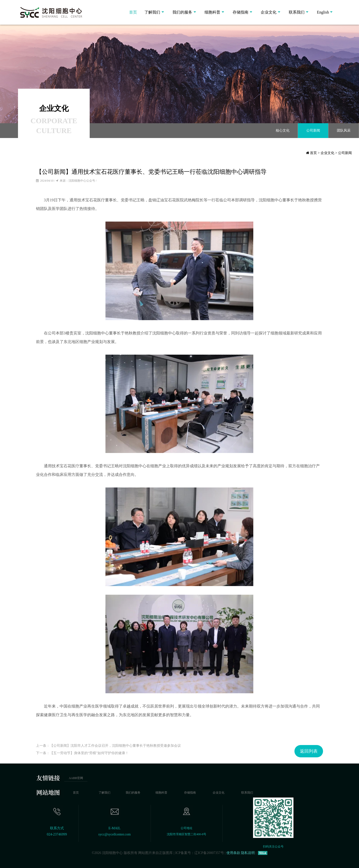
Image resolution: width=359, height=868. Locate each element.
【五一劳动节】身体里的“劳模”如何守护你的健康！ (89, 753)
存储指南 (240, 12)
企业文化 (269, 12)
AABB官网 (76, 778)
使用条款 (233, 853)
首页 (133, 12)
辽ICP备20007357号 (209, 853)
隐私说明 (248, 853)
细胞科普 (212, 12)
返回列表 (309, 751)
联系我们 (297, 12)
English (323, 12)
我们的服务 (182, 12)
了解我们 (152, 12)
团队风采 (344, 130)
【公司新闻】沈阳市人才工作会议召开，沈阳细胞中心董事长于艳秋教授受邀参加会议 (115, 746)
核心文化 (283, 130)
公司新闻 (313, 130)
